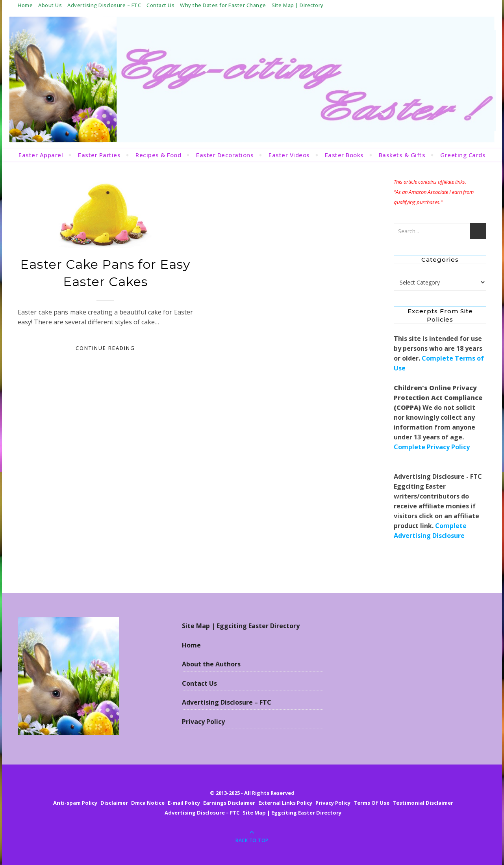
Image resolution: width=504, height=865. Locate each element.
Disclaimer (114, 803)
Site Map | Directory (298, 5)
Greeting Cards (463, 155)
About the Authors (211, 664)
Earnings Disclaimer (229, 803)
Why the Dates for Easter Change (223, 5)
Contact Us (160, 5)
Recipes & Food (158, 155)
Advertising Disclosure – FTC (104, 5)
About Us (50, 5)
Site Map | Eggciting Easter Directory (241, 626)
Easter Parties (99, 155)
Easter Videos (289, 155)
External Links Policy (285, 803)
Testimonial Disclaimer (423, 803)
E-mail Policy (184, 803)
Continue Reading (105, 348)
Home (25, 5)
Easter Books (344, 155)
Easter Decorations (225, 155)
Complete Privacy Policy (432, 447)
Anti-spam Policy (75, 803)
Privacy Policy (203, 722)
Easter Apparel (41, 155)
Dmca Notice (148, 803)
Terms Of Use (372, 803)
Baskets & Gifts (402, 155)
